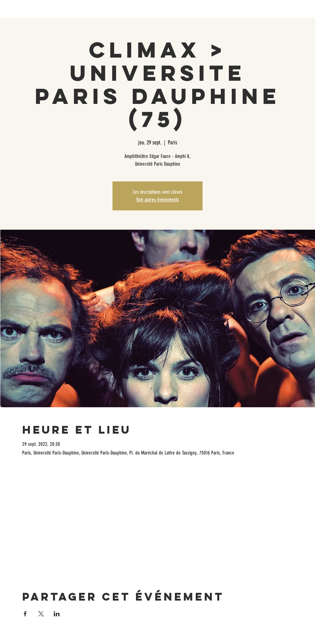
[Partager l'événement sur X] (41, 614)
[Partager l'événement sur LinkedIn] (57, 614)
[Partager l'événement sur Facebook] (25, 614)
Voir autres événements (158, 200)
